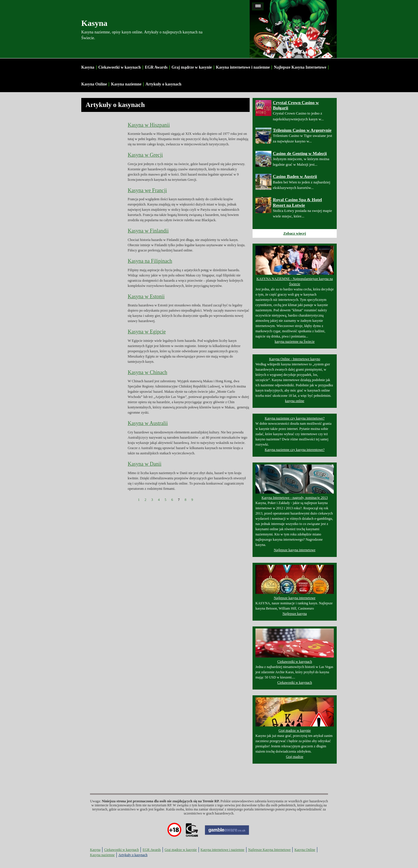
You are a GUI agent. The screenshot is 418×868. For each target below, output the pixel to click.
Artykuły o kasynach (163, 84)
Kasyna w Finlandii (148, 231)
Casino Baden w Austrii (295, 176)
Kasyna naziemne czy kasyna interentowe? (295, 450)
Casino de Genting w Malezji (300, 153)
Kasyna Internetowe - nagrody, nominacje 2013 (295, 498)
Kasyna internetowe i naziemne (243, 67)
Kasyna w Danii (145, 464)
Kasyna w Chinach (147, 372)
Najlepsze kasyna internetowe (294, 550)
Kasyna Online (94, 84)
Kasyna (94, 23)
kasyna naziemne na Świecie (295, 342)
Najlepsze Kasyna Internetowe (300, 67)
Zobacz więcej (295, 233)
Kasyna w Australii (148, 423)
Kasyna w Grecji (145, 155)
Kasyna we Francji (147, 190)
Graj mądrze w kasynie (192, 67)
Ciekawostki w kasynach (120, 67)
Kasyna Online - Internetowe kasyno (295, 359)
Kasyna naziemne (126, 84)
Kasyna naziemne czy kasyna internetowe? (295, 418)
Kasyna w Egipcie (147, 332)
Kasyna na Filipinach (150, 261)
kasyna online (295, 401)
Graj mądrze (295, 757)
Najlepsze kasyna (295, 614)
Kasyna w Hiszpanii (149, 125)
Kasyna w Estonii (146, 297)
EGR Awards (156, 67)
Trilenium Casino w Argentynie (302, 130)
